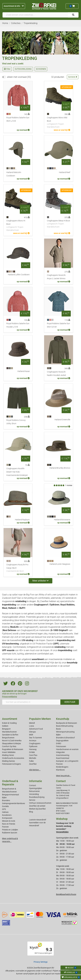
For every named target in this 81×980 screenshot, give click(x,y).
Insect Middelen (9, 752)
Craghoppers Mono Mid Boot (59, 123)
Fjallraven (33, 746)
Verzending (34, 794)
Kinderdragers (62, 767)
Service (32, 800)
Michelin (33, 758)
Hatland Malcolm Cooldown (14, 174)
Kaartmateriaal (63, 758)
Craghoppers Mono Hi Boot (18, 226)
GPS (4, 809)
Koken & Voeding (9, 723)
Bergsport (6, 729)
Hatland (12, 608)
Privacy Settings (41, 962)
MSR (31, 735)
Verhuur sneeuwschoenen (40, 803)
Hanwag (33, 749)
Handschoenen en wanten (67, 749)
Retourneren (34, 791)
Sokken (5, 726)
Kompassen (7, 818)
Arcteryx (33, 741)
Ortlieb (32, 752)
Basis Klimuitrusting (65, 726)
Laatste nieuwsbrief (38, 820)
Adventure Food (36, 729)
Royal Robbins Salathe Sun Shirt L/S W (18, 119)
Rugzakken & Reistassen (13, 749)
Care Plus (33, 755)
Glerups (32, 732)
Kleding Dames (8, 761)
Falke (31, 761)
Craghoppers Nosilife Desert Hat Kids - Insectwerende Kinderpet (17, 472)
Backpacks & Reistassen (67, 723)
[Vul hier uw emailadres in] (31, 702)
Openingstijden (36, 788)
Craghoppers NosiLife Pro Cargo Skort (18, 568)
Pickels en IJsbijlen (10, 830)
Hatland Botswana (62, 520)
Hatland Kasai (24, 371)
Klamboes (60, 770)
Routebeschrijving (37, 797)
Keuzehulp (63, 719)
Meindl (32, 723)
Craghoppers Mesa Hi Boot (59, 224)
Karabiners (7, 815)
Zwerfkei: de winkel (37, 806)
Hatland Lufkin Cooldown (19, 275)
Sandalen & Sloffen (10, 735)
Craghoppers (35, 743)
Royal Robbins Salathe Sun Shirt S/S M (58, 325)
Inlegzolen (60, 752)
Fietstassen (61, 746)
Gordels (5, 806)
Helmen (5, 812)
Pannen (5, 827)
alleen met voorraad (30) (19, 77)
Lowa (31, 726)
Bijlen (58, 735)
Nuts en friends (9, 824)
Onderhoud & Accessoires (13, 758)
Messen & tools (9, 821)
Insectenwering (63, 755)
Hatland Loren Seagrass (60, 564)
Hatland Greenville (62, 420)
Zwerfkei (33, 764)
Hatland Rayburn (22, 520)
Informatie (36, 781)
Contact (33, 785)
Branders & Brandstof (65, 738)
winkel (66, 666)
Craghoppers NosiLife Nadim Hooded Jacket (56, 374)
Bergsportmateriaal (10, 795)
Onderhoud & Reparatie (10, 783)
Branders (6, 800)
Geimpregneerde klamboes (13, 803)
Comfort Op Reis (9, 746)
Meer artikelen (40, 581)
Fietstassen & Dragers (11, 764)
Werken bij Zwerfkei (37, 809)
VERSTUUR (70, 702)
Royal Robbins (67, 605)
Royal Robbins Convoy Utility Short (16, 422)
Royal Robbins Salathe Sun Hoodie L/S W (18, 325)
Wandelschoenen (9, 732)
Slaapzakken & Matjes (11, 743)
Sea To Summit (35, 738)
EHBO (59, 743)
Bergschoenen (8, 738)
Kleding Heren (8, 755)
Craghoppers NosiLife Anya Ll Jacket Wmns (56, 277)
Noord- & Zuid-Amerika (12, 741)
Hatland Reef (65, 172)
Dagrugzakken (62, 741)
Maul (5, 608)
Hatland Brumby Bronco (60, 468)
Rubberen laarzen (10, 833)
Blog (31, 812)
